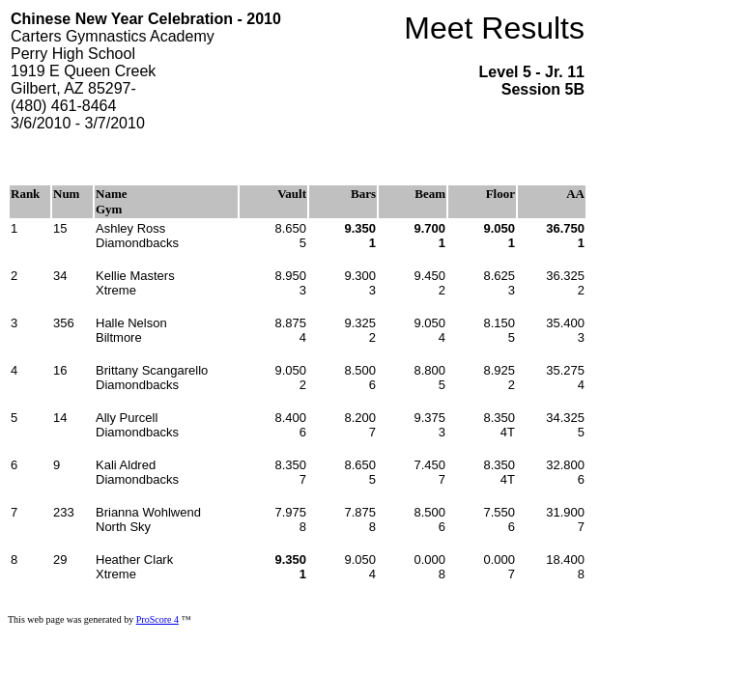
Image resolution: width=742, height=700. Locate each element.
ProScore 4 (157, 619)
